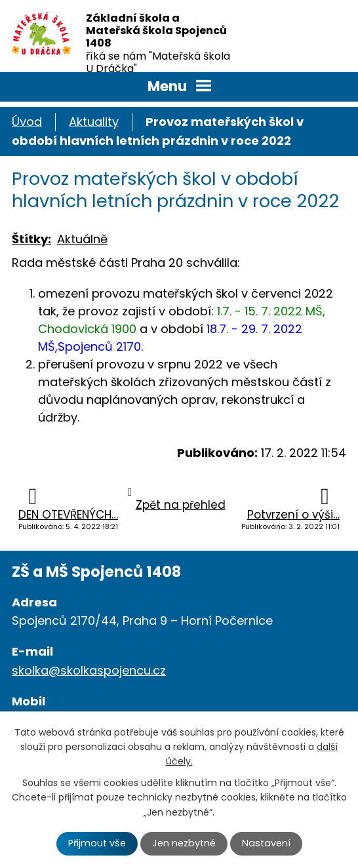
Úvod (27, 122)
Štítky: (31, 239)
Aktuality (94, 122)
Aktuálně (82, 239)
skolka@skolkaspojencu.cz (89, 670)
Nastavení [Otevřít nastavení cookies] (266, 843)
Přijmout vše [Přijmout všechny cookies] (97, 843)
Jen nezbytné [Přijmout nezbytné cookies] (184, 843)
